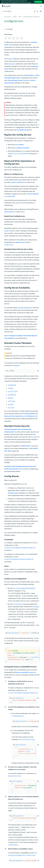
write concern (9, 211)
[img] (5, 38)
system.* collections (17, 182)
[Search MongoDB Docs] (35, 11)
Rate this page (8, 34)
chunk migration (33, 193)
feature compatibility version (25, 672)
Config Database (29, 413)
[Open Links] (41, 6)
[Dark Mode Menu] (41, 11)
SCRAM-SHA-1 (26, 445)
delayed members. (23, 147)
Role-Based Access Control (19, 80)
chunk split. (11, 196)
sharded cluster (13, 492)
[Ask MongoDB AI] (38, 11)
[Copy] (38, 370)
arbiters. (21, 144)
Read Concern (21, 242)
